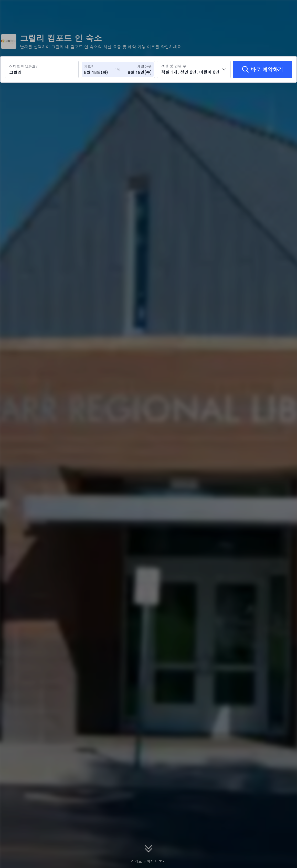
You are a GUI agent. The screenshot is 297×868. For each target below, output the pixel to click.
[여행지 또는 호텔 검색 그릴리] (42, 69)
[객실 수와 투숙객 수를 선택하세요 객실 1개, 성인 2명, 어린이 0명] (194, 69)
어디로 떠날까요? (23, 66)
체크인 (89, 66)
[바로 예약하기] (262, 69)
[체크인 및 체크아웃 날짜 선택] (99, 69)
